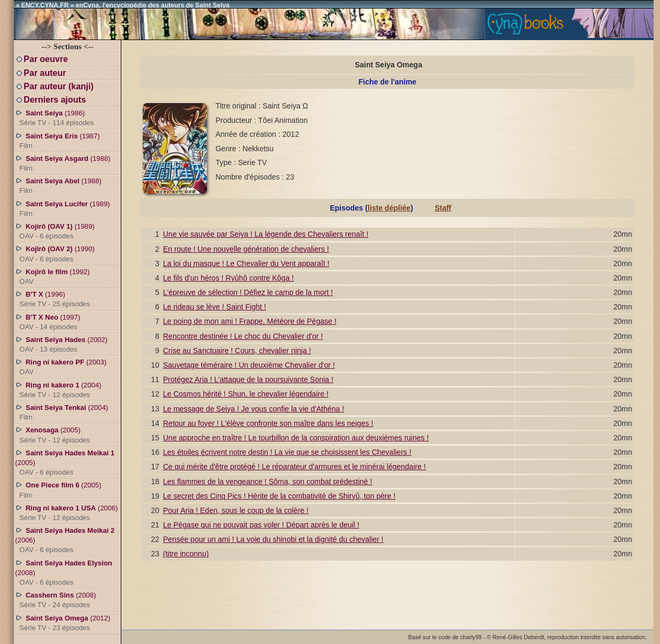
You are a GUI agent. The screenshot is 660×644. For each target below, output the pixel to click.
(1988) (63, 163)
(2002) (61, 344)
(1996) (52, 299)
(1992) (52, 276)
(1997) (48, 322)
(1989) (62, 208)
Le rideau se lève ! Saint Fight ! (215, 307)
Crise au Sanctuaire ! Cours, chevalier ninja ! (237, 351)
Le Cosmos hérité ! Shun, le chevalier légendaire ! (246, 394)
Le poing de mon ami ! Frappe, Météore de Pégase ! (250, 321)
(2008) (63, 572)
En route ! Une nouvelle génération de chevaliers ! (246, 249)
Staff (443, 208)
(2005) (52, 434)
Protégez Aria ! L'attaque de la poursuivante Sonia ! (248, 379)
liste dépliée (389, 208)
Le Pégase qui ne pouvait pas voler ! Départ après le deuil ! (261, 525)
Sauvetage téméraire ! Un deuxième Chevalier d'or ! (249, 365)
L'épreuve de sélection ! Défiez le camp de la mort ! (248, 292)
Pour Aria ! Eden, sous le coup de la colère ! (236, 510)
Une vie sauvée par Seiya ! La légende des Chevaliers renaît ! (266, 234)
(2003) (61, 367)
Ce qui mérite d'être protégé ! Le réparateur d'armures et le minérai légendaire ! (294, 467)
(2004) (58, 390)
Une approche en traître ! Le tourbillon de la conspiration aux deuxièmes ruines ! (296, 438)
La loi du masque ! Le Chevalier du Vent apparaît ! (246, 263)
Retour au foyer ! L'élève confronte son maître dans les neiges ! (268, 423)
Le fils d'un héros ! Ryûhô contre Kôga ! (228, 278)
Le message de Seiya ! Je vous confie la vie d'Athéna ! (254, 409)
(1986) (54, 118)
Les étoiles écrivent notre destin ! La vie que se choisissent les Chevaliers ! (287, 452)
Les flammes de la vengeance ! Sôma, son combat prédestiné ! (267, 482)
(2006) (66, 513)
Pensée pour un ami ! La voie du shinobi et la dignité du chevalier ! (273, 539)
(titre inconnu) (186, 554)
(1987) (57, 141)
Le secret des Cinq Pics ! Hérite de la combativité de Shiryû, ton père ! (279, 496)
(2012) (63, 623)
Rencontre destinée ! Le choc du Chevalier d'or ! (243, 336)
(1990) (55, 253)
